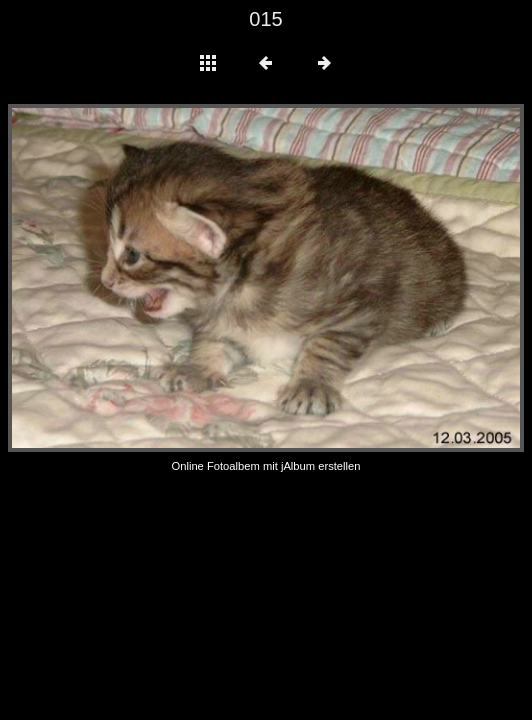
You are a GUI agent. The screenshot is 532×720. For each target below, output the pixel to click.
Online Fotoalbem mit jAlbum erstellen (265, 466)
